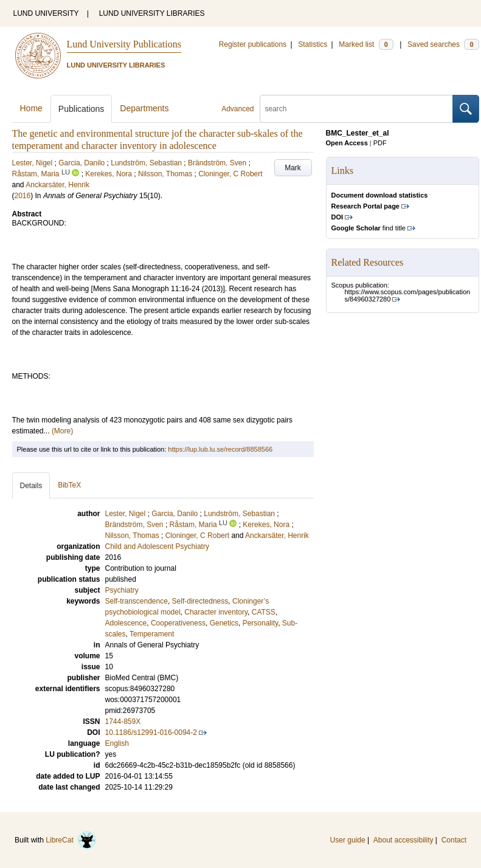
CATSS (264, 612)
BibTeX (69, 485)
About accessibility (403, 840)
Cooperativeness (178, 623)
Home (31, 108)
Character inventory (216, 612)
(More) (62, 431)
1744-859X (123, 722)
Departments (144, 108)
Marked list (366, 44)
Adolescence (126, 623)
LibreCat (71, 840)
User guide (348, 840)
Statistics (313, 44)
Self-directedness (200, 601)
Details (31, 486)
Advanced (237, 109)
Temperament (152, 634)
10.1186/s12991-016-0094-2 (151, 732)
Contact (454, 840)
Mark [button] (293, 168)
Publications (81, 109)
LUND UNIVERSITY (46, 13)
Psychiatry (122, 590)
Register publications (253, 44)
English (117, 743)
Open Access (347, 143)
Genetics (224, 623)
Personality (260, 623)
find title (369, 228)
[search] (356, 109)
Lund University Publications (124, 44)
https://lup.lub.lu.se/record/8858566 (220, 449)
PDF (380, 143)
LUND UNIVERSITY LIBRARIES (152, 13)
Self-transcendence (137, 601)
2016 (23, 196)
